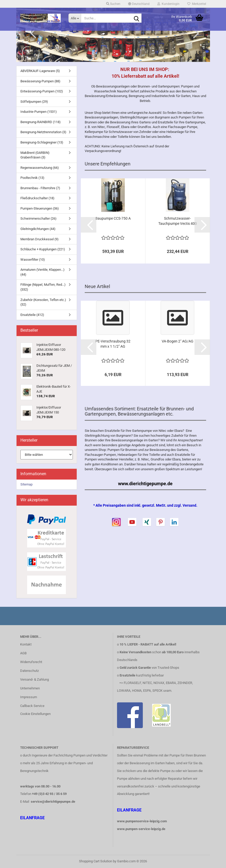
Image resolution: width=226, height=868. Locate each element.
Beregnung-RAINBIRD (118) (41, 122)
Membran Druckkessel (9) (40, 239)
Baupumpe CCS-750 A (113, 218)
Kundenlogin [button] (168, 4)
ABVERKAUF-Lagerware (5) (40, 71)
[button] (139, 4)
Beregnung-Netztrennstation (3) (43, 132)
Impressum (29, 697)
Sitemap (26, 484)
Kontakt (26, 644)
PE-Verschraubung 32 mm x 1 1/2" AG (113, 344)
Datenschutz (29, 671)
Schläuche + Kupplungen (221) (43, 249)
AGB (23, 653)
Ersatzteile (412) (32, 315)
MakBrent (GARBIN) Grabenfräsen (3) (35, 155)
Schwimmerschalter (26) (38, 218)
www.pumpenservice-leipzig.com (142, 821)
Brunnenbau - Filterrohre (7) (40, 188)
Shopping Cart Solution (96, 861)
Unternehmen (30, 688)
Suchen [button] (113, 4)
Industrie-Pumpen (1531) (39, 112)
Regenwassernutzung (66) (40, 168)
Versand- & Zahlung (34, 679)
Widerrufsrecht (31, 662)
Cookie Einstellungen (35, 714)
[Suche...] (75, 18)
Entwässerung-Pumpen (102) (42, 91)
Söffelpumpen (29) (34, 102)
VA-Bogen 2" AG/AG (178, 341)
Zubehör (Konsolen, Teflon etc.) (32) (43, 302)
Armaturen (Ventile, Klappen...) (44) (42, 272)
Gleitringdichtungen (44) (38, 229)
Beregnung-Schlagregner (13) (42, 142)
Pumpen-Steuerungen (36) (40, 208)
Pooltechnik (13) (32, 178)
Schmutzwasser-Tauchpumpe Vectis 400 (178, 221)
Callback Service (32, 706)
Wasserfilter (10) (33, 260)
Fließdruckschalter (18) (37, 198)
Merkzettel (197, 4)
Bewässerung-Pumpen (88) (40, 81)
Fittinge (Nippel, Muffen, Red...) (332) (43, 287)
